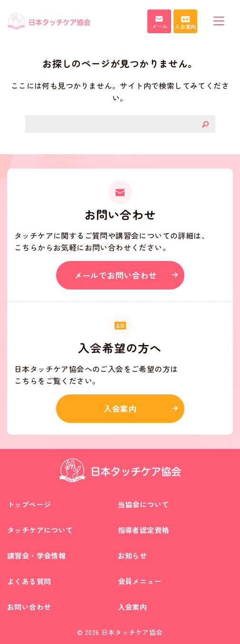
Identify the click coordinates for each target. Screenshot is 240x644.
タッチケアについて (40, 530)
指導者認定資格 (144, 530)
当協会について (144, 504)
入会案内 (120, 408)
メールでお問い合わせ (115, 275)
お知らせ (133, 555)
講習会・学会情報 (36, 555)
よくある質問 (29, 581)
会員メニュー (140, 581)
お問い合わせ (29, 607)
